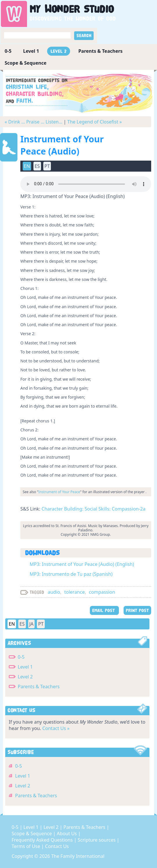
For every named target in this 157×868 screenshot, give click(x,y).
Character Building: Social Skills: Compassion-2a (93, 509)
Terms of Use (26, 846)
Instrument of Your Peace (59, 492)
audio (54, 592)
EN (27, 166)
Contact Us (57, 846)
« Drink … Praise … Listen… (33, 122)
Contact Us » (56, 728)
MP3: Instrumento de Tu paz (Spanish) (71, 574)
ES (37, 166)
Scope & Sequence (26, 63)
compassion (102, 592)
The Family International (78, 856)
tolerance (74, 592)
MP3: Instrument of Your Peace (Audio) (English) (82, 564)
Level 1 (31, 51)
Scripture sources (97, 840)
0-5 (8, 51)
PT (47, 166)
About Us (67, 834)
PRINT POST (137, 610)
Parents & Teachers (100, 51)
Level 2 (59, 51)
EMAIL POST (104, 610)
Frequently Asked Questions (43, 840)
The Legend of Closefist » (95, 122)
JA (32, 624)
